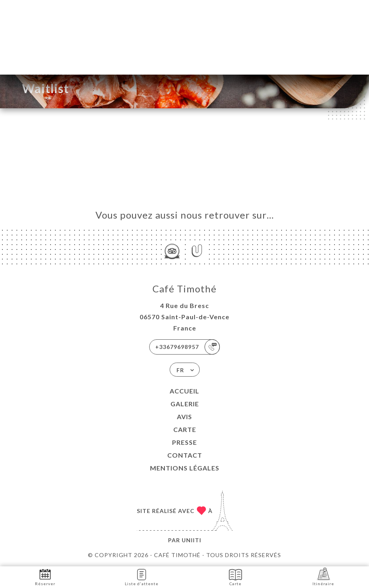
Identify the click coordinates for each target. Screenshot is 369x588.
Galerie (185, 404)
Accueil (184, 391)
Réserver (45, 577)
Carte (185, 429)
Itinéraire (323, 577)
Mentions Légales (185, 468)
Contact (185, 455)
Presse (184, 442)
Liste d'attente (142, 577)
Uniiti (192, 540)
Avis (184, 417)
